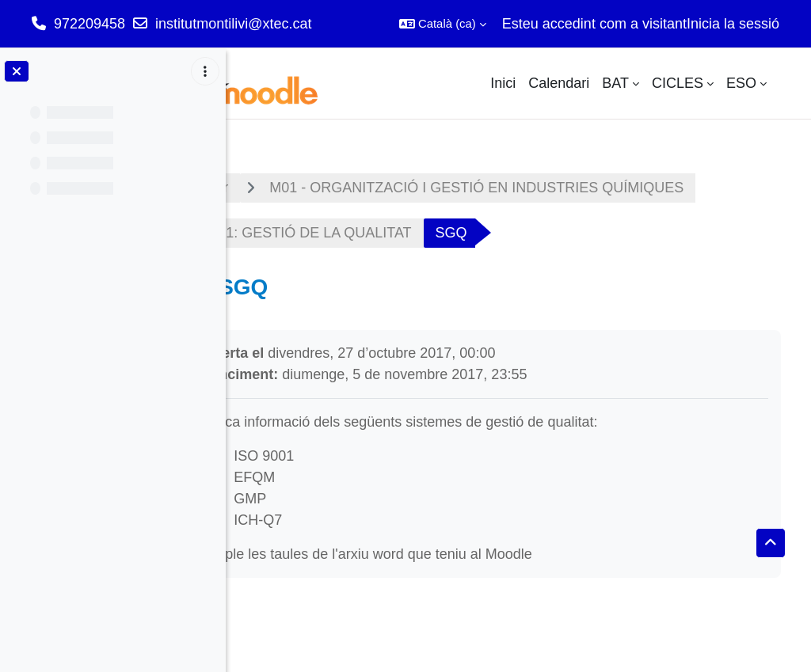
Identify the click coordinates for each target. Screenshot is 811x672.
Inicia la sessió (733, 24)
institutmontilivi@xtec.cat (233, 24)
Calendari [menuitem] (559, 83)
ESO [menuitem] (741, 83)
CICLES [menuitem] (678, 83)
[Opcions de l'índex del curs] (205, 71)
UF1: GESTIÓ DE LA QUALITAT (375, 233)
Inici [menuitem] (503, 83)
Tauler (275, 188)
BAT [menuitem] (615, 83)
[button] (443, 24)
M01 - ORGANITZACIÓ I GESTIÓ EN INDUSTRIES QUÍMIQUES (543, 188)
